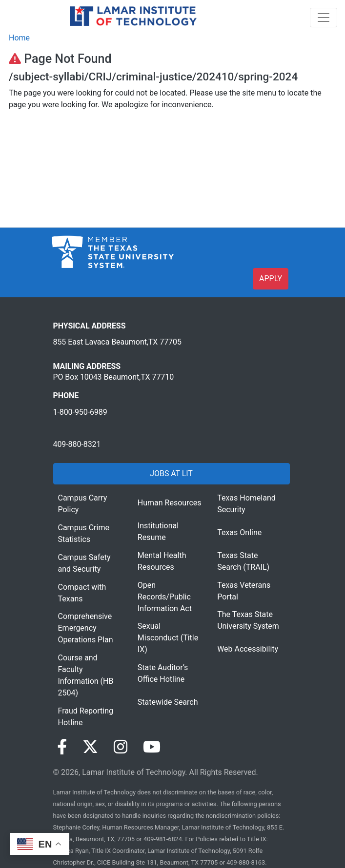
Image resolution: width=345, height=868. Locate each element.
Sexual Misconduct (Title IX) (168, 638)
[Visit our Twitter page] (90, 747)
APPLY (271, 279)
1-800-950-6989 (80, 412)
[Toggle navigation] (324, 18)
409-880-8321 (77, 444)
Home (19, 38)
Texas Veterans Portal (244, 591)
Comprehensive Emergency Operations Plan (86, 628)
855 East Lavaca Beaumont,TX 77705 (117, 342)
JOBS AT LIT (171, 473)
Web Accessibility (248, 649)
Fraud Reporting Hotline (86, 717)
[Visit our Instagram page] (121, 747)
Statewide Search (168, 702)
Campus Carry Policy (83, 504)
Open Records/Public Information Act (165, 597)
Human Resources (170, 503)
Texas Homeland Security (246, 504)
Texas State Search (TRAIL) (243, 561)
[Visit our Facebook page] (62, 747)
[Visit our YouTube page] (152, 747)
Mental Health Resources (162, 561)
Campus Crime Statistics (84, 533)
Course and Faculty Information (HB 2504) (86, 675)
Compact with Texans (82, 593)
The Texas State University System (248, 620)
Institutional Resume (158, 531)
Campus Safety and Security (84, 563)
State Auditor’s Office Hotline (163, 673)
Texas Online (239, 532)
